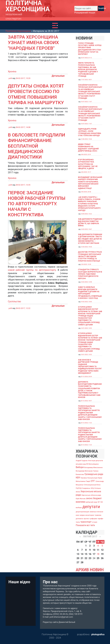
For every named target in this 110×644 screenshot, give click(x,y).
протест (87, 519)
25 (98, 558)
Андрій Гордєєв (82, 461)
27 (78, 562)
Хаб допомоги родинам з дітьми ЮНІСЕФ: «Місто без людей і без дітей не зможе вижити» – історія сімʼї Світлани (90, 239)
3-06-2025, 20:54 (86, 192)
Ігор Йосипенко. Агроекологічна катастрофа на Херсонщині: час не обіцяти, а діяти (88, 164)
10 (94, 550)
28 (82, 562)
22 (86, 558)
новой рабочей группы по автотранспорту (32, 270)
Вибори (80, 467)
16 (90, 554)
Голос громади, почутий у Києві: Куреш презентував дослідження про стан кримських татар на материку (90, 49)
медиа (82, 515)
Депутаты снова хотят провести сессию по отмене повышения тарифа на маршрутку (36, 94)
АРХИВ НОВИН (90, 570)
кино (78, 515)
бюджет (97, 498)
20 (78, 558)
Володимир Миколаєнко (93, 468)
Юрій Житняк (81, 499)
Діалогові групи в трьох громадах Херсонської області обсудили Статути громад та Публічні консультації (90, 256)
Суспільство (14, 301)
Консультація (93, 478)
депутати (91, 507)
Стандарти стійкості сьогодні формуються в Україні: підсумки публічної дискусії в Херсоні (90, 274)
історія (95, 522)
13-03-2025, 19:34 (86, 247)
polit (10, 78)
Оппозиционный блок (92, 485)
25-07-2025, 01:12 (86, 58)
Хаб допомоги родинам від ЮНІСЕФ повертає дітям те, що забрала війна (90, 222)
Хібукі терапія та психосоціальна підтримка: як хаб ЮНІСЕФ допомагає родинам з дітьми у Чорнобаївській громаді (88, 69)
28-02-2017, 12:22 (23, 308)
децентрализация (82, 512)
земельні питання (96, 512)
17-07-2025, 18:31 (86, 80)
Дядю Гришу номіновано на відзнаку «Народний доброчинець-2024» (88, 148)
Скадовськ (86, 488)
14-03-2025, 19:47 (86, 229)
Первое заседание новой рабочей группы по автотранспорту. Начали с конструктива (37, 204)
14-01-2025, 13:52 (86, 328)
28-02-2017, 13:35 (23, 185)
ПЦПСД (79, 488)
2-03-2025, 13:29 (86, 264)
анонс (89, 498)
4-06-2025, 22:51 (86, 154)
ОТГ (93, 481)
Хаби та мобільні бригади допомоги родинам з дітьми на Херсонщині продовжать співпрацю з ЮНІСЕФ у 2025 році (90, 293)
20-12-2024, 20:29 (86, 377)
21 (82, 558)
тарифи (100, 519)
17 (94, 554)
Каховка (84, 478)
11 (98, 550)
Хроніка (12, 71)
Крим (100, 478)
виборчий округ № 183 (94, 502)
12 (102, 550)
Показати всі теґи (85, 525)
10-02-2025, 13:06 (86, 302)
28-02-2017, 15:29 (23, 78)
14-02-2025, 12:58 (86, 282)
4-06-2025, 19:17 (86, 172)
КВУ (78, 478)
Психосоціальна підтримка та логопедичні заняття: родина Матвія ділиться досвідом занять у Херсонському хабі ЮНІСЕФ (90, 413)
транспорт (86, 522)
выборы (79, 508)
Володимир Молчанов (84, 471)
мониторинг (90, 515)
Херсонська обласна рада (91, 495)
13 (78, 554)
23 (90, 558)
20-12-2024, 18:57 (86, 401)
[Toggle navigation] (55, 25)
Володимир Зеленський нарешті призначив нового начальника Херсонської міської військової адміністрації (90, 183)
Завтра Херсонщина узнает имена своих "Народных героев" (33, 43)
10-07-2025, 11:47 (86, 102)
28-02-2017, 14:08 (23, 127)
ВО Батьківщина (92, 464)
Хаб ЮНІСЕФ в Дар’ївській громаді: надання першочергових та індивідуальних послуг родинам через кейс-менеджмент (90, 366)
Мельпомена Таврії (83, 481)
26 (102, 558)
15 (86, 554)
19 (102, 554)
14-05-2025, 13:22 (86, 214)
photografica (98, 634)
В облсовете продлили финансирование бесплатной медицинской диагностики (37, 146)
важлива (80, 502)
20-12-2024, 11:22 (86, 423)
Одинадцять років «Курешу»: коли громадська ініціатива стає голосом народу (90, 132)
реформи (94, 519)
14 (82, 554)
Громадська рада (94, 474)
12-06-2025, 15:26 (86, 139)
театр (78, 522)
